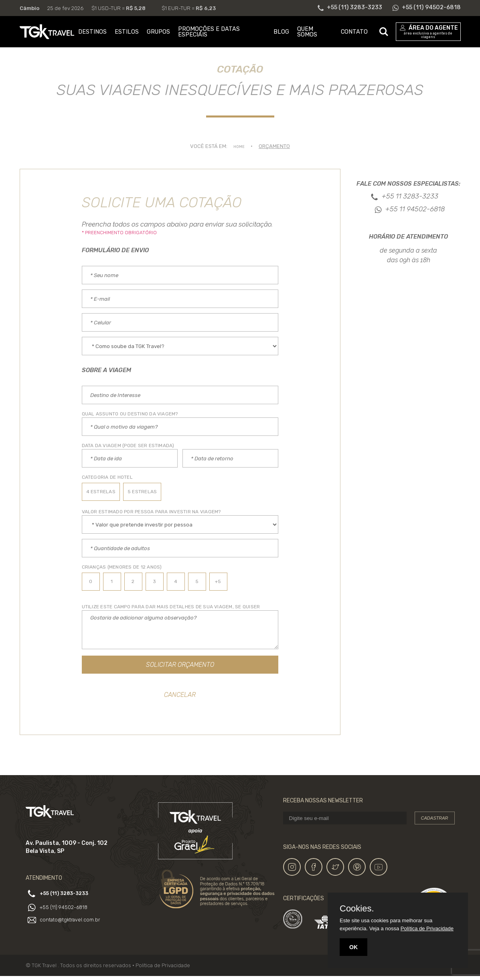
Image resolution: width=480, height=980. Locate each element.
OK (353, 947)
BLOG (281, 32)
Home (239, 146)
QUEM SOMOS (307, 32)
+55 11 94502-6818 (415, 209)
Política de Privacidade (163, 969)
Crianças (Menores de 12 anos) (122, 567)
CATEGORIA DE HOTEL (107, 477)
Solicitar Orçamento (180, 666)
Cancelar (180, 698)
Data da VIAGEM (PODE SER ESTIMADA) (128, 445)
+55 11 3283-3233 (410, 196)
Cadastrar (435, 822)
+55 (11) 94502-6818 (70, 909)
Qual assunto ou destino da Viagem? (130, 414)
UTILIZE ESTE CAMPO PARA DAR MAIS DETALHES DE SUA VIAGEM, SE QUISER (171, 607)
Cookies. (357, 909)
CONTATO (354, 32)
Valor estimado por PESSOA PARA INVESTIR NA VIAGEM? (151, 512)
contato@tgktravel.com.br (73, 921)
